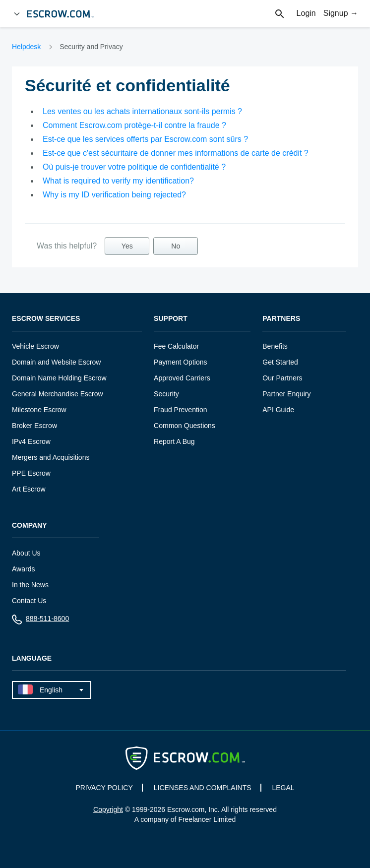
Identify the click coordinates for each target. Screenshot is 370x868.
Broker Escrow (34, 426)
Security (166, 394)
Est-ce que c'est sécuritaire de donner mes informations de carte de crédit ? (176, 153)
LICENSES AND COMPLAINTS (203, 788)
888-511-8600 (40, 621)
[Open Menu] (17, 14)
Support (171, 319)
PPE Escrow (31, 473)
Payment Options (180, 362)
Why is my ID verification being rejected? (114, 195)
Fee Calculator (176, 346)
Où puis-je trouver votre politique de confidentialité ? (134, 167)
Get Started (280, 362)
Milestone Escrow (39, 410)
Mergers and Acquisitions (51, 457)
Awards (23, 569)
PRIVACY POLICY (104, 788)
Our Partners (282, 378)
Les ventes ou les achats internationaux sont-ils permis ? (142, 111)
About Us (26, 553)
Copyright (108, 809)
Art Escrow (29, 489)
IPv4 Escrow (31, 441)
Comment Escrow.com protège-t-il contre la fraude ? (134, 125)
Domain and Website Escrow (56, 362)
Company (30, 526)
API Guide (278, 410)
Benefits (275, 346)
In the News (30, 585)
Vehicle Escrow (35, 346)
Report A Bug (174, 441)
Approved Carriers (182, 378)
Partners (281, 319)
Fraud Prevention (180, 410)
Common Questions (185, 426)
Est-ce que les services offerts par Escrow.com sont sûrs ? (145, 139)
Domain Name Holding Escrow (59, 378)
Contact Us (29, 601)
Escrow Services (46, 319)
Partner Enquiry (286, 394)
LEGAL (283, 788)
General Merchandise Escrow (58, 394)
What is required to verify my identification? (118, 181)
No (176, 246)
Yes (127, 246)
